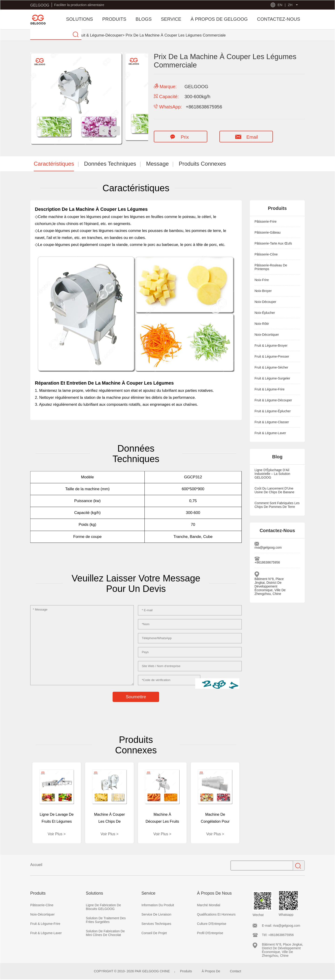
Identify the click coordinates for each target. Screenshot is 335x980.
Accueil (36, 865)
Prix (178, 137)
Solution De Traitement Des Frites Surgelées (106, 920)
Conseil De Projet (154, 933)
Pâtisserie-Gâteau (268, 232)
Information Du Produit (158, 905)
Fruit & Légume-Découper (100, 35)
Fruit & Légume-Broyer (271, 346)
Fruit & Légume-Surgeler (272, 378)
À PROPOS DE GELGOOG (219, 19)
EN (280, 5)
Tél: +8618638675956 (278, 935)
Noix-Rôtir (262, 324)
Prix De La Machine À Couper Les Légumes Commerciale (176, 35)
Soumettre (136, 697)
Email (246, 137)
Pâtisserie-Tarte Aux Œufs (273, 243)
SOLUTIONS (80, 19)
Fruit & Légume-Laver (270, 433)
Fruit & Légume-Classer (272, 422)
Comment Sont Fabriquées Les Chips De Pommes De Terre (277, 505)
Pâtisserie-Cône (266, 254)
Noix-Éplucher (265, 313)
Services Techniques (156, 924)
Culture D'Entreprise (212, 924)
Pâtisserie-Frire (266, 222)
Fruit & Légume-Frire (270, 389)
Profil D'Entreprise (210, 933)
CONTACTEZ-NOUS (279, 19)
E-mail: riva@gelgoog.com (281, 926)
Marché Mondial (209, 905)
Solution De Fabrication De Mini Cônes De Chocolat (105, 933)
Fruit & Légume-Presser (272, 356)
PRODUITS (114, 19)
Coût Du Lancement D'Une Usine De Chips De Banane (274, 490)
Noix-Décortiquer (267, 335)
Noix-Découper (265, 302)
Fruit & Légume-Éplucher (273, 411)
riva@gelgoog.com (268, 547)
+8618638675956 (267, 562)
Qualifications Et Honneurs (216, 914)
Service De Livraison (156, 914)
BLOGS (144, 19)
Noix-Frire (262, 280)
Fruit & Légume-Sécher (271, 367)
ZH (290, 5)
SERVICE (171, 19)
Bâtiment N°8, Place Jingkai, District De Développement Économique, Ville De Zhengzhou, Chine (270, 586)
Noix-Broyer (263, 291)
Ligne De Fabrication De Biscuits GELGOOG (103, 907)
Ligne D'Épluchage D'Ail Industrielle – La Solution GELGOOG (272, 474)
